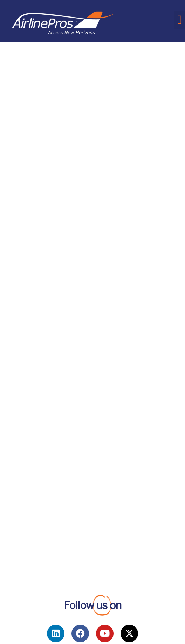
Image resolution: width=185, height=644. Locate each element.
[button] (180, 20)
